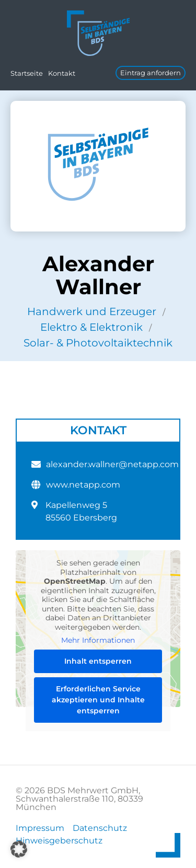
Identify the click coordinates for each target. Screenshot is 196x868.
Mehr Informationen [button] (98, 640)
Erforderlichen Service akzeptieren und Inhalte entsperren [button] (98, 699)
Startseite (27, 73)
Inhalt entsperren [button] (98, 661)
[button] (19, 849)
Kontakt (62, 73)
